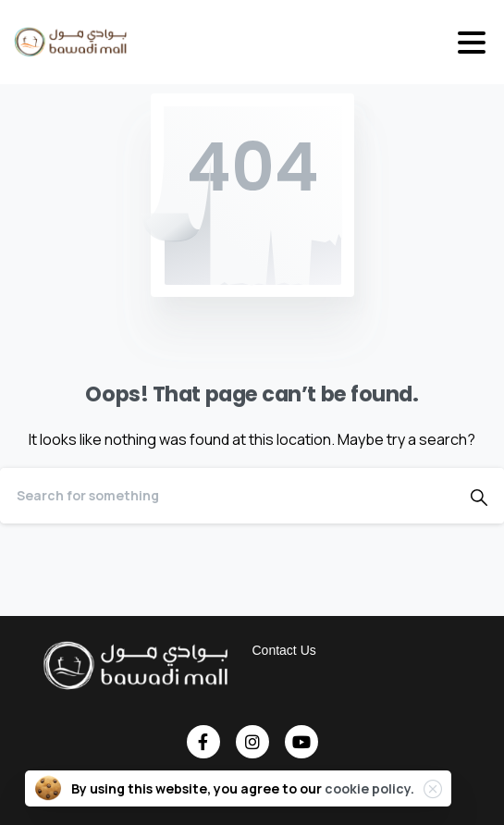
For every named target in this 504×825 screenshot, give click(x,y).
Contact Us (284, 650)
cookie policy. (369, 788)
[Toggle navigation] (472, 43)
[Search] (227, 496)
